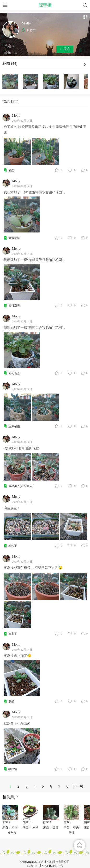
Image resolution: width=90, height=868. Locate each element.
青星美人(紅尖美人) (21, 486)
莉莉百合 (14, 373)
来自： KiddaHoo (13, 827)
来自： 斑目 (51, 827)
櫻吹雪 (13, 769)
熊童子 (13, 634)
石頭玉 (13, 546)
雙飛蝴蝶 (14, 238)
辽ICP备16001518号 (51, 866)
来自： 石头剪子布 (75, 827)
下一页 (78, 786)
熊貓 (11, 702)
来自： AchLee (32, 827)
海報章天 (14, 306)
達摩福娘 (14, 426)
